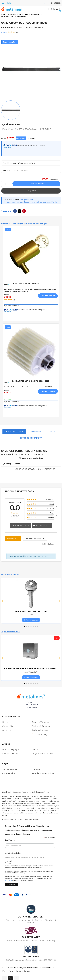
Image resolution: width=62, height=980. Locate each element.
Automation (12, 15)
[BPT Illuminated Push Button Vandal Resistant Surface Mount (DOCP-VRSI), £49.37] (31, 658)
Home (3, 15)
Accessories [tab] (36, 432)
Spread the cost (12, 306)
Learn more (8, 880)
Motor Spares (35, 15)
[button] (49, 9)
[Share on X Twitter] (19, 211)
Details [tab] (52, 432)
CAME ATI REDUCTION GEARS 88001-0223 (31, 381)
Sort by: (45, 544)
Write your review (21, 526)
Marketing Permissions (13, 853)
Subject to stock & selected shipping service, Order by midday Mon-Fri (30, 202)
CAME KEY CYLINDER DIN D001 (25, 283)
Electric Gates (23, 15)
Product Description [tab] (14, 432)
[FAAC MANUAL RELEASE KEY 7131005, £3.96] (31, 601)
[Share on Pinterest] (24, 211)
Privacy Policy (35, 871)
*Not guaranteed (26, 200)
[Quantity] (6, 184)
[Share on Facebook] (15, 211)
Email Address (11, 840)
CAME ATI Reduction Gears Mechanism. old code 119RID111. (28, 387)
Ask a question (40, 526)
